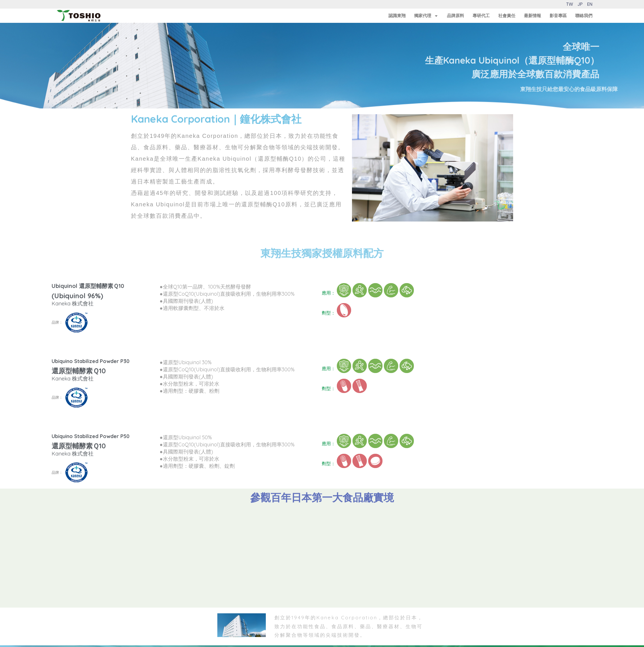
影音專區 (558, 16)
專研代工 (481, 16)
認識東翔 (397, 16)
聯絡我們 (584, 16)
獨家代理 (426, 16)
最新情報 (532, 16)
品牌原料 (455, 16)
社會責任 (507, 16)
